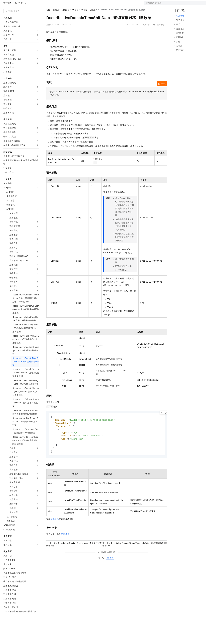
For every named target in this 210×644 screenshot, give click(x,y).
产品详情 (146, 34)
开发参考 (66, 19)
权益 (55, 5)
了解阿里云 (94, 5)
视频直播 (19, 12)
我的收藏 (160, 34)
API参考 (75, 19)
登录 (202, 5)
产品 (37, 5)
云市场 (70, 5)
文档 (171, 5)
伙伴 (78, 5)
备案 (178, 5)
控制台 (184, 5)
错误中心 (55, 530)
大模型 (29, 5)
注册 (191, 5)
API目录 (84, 19)
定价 (62, 5)
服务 (84, 5)
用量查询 (94, 19)
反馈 (110, 569)
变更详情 (65, 545)
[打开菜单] (5, 5)
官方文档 (7, 12)
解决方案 (46, 5)
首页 (48, 19)
